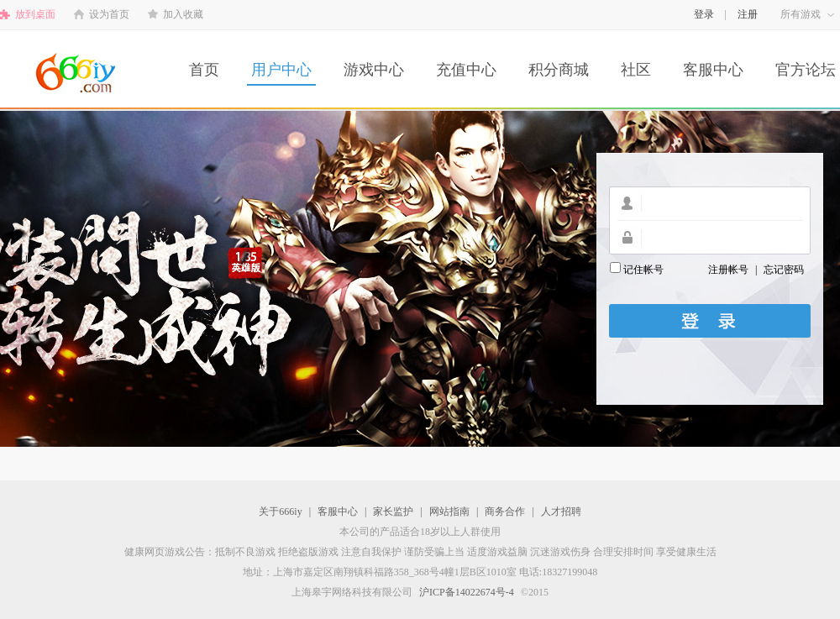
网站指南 (449, 511)
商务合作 (505, 511)
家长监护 (393, 511)
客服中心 (713, 70)
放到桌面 (35, 14)
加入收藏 (183, 14)
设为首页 (109, 14)
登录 (704, 14)
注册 (748, 14)
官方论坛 (806, 70)
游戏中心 (374, 70)
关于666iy (280, 511)
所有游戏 (801, 14)
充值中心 (466, 70)
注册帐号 (728, 270)
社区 (636, 70)
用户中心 (281, 70)
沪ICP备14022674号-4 (467, 592)
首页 (204, 70)
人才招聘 (561, 511)
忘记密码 (784, 270)
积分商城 (559, 70)
